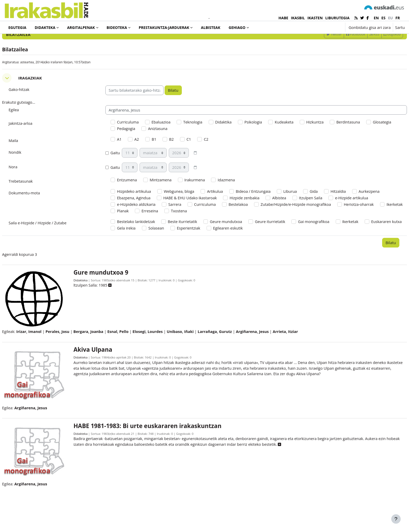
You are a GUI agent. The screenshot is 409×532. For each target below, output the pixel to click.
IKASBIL (298, 18)
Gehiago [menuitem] (237, 27)
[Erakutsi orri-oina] (396, 519)
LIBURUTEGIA (337, 18)
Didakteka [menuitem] (45, 27)
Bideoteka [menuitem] (117, 27)
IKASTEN (315, 18)
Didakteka (89, 307)
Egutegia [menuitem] (17, 27)
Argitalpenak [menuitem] (81, 27)
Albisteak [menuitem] (210, 27)
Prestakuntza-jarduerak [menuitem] (164, 27)
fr (398, 18)
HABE (284, 18)
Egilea (26, 132)
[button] (325, 27)
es (383, 18)
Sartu (400, 27)
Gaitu (119, 176)
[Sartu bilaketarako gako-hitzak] (349, 42)
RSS (362, 55)
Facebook (343, 55)
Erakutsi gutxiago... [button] (32, 124)
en (376, 18)
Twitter (321, 55)
